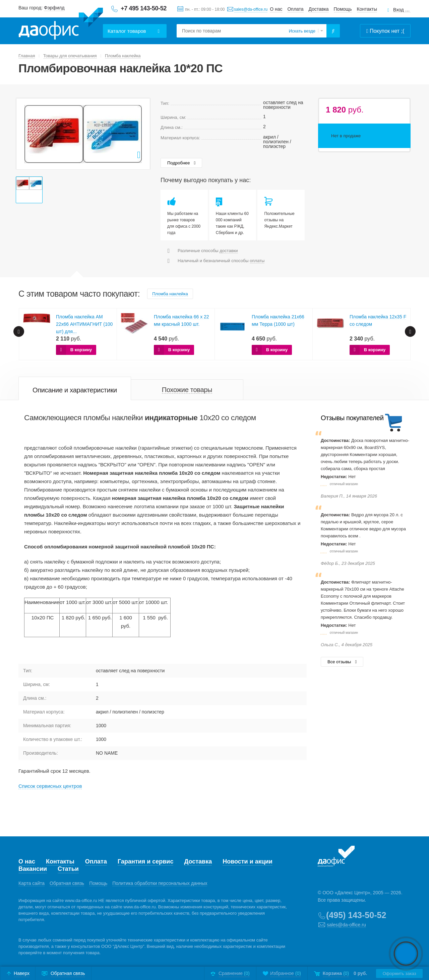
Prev (19, 331)
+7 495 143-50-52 (144, 8)
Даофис (61, 24)
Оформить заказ (399, 973)
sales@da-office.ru (251, 9)
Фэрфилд (54, 8)
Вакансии (33, 869)
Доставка (319, 9)
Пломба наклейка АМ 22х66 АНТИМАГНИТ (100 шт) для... (84, 324)
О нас (276, 9)
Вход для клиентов (402, 10)
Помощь (343, 9)
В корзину (81, 350)
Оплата (295, 9)
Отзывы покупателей (352, 418)
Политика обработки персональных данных (160, 883)
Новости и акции (248, 861)
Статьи (68, 869)
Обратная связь (67, 883)
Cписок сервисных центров (50, 786)
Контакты (367, 9)
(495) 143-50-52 (356, 915)
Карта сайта (32, 883)
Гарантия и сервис (145, 861)
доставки (229, 251)
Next (410, 331)
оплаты (257, 261)
